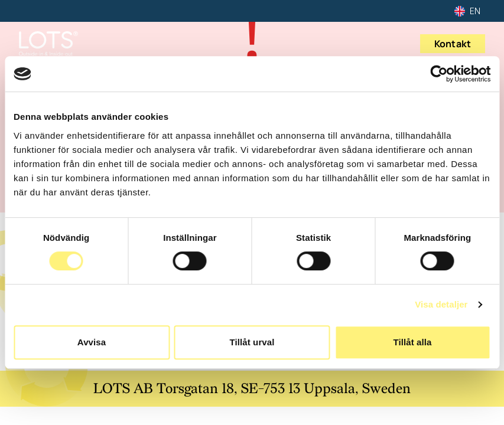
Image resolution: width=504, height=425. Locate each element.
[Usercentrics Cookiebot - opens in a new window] (439, 74)
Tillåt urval (252, 342)
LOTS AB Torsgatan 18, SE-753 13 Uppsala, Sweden (252, 389)
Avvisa (92, 342)
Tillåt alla (412, 342)
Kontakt (453, 44)
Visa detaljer (441, 304)
